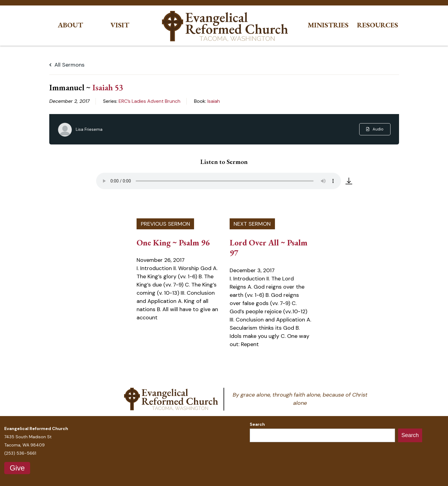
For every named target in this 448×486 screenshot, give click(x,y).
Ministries (328, 25)
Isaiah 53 (108, 87)
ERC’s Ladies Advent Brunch (149, 101)
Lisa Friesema (89, 129)
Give (17, 468)
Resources (378, 25)
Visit (120, 25)
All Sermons (67, 65)
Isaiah (214, 101)
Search (257, 424)
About (70, 25)
